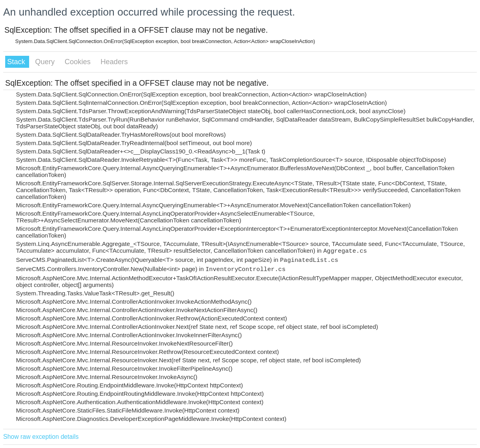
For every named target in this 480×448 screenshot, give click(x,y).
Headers (114, 62)
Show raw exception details (41, 437)
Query (46, 62)
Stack (17, 62)
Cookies (79, 62)
